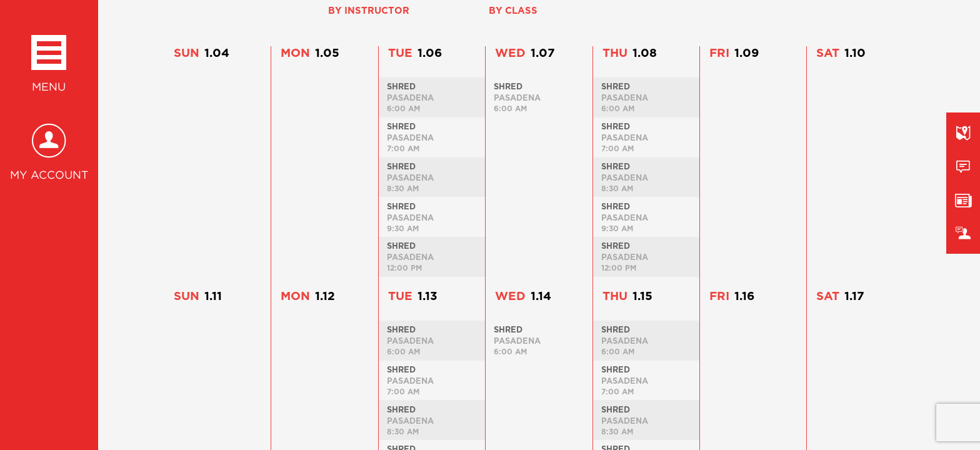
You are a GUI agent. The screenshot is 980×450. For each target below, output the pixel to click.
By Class (513, 10)
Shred (401, 86)
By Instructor (369, 10)
